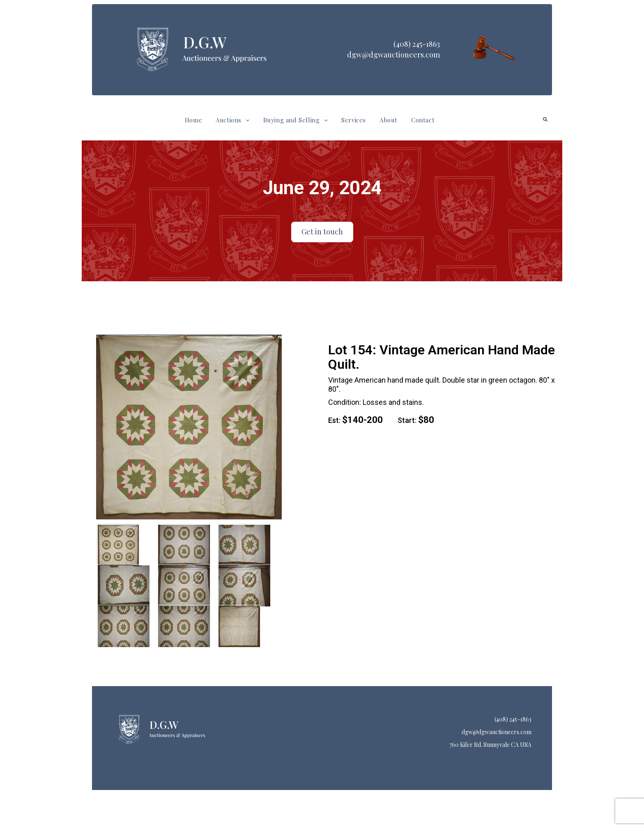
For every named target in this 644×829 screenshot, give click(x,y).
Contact (423, 120)
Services (354, 120)
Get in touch (322, 232)
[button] (232, 120)
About (389, 120)
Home (193, 120)
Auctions (232, 120)
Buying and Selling (296, 120)
